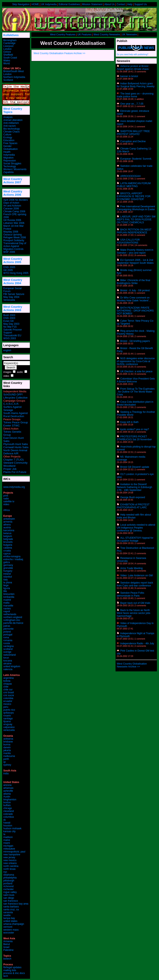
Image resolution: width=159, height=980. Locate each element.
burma (7, 745)
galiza (7, 562)
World (7, 63)
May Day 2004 (11, 297)
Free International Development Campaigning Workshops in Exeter (136, 208)
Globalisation (10, 149)
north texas (9, 869)
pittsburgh (9, 881)
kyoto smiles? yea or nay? (135, 429)
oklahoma (9, 875)
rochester (8, 889)
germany (8, 565)
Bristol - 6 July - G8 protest (135, 290)
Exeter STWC (11, 426)
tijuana (7, 721)
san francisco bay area (16, 904)
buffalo (7, 805)
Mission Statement (92, 4)
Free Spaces (10, 143)
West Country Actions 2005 (13, 260)
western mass (11, 930)
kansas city (9, 831)
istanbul (8, 577)
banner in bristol (129, 76)
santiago (8, 719)
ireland (7, 574)
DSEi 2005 (9, 267)
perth (6, 759)
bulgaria (8, 545)
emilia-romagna (12, 556)
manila (7, 753)
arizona (7, 785)
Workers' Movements (15, 169)
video (6, 376)
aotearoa (8, 739)
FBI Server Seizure (14, 294)
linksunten (9, 594)
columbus (9, 817)
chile (6, 687)
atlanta (7, 794)
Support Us (141, 4)
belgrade (8, 539)
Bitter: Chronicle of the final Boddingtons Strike (133, 282)
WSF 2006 (9, 252)
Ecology (8, 137)
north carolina (11, 866)
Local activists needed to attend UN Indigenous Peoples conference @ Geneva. (136, 528)
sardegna (8, 646)
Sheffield (8, 55)
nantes (7, 609)
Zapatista (8, 172)
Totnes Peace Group (16, 422)
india (6, 773)
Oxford (7, 52)
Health (7, 152)
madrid (7, 600)
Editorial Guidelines (69, 4)
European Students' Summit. (136, 159)
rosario (7, 716)
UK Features (84, 35)
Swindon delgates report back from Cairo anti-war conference (135, 584)
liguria (7, 588)
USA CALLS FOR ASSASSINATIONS (128, 241)
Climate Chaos (11, 132)
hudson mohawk (12, 828)
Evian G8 (8, 321)
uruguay (8, 724)
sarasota (8, 912)
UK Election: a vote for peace (136, 371)
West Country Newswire (107, 35)
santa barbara (11, 907)
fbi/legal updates (12, 967)
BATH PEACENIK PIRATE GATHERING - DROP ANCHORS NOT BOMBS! (135, 311)
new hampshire (12, 855)
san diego (9, 898)
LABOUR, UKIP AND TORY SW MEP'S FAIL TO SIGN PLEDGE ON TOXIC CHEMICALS (136, 220)
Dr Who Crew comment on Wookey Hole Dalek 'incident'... (134, 299)
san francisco (11, 901)
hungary (8, 571)
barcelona (9, 530)
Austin (7, 797)
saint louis (9, 895)
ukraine (7, 664)
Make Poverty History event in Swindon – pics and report (135, 251)
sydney (7, 765)
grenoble (8, 568)
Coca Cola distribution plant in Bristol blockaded (135, 403)
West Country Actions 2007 (13, 181)
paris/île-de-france (13, 623)
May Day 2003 (11, 324)
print (6, 496)
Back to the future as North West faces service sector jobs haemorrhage (134, 613)
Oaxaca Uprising (13, 235)
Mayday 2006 (11, 232)
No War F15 (10, 327)
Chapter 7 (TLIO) (13, 460)
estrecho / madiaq (13, 559)
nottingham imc (12, 620)
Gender (7, 146)
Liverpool (8, 46)
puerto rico (9, 710)
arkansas (8, 788)
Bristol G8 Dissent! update (135, 467)
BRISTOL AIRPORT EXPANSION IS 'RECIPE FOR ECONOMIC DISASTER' (134, 196)
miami (7, 843)
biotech (7, 959)
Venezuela (9, 300)
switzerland (10, 655)
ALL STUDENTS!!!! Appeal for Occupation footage (135, 539)
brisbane (8, 742)
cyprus (7, 554)
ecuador (8, 701)
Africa (7, 510)
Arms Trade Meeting (131, 568)
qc (5, 762)
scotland (8, 649)
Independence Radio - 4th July (137, 643)
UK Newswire (129, 35)
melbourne (9, 756)
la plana (8, 583)
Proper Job (10, 469)
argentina (8, 678)
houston (8, 826)
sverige (7, 652)
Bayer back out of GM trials (135, 603)
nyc (5, 872)
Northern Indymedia (14, 77)
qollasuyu (9, 713)
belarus (7, 533)
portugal (8, 635)
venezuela (9, 730)
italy (5, 580)
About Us (109, 4)
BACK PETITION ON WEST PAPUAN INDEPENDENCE (134, 231)
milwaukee (9, 849)
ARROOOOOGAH (130, 176)
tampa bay (9, 918)
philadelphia (10, 878)
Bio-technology (11, 129)
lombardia (9, 597)
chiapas (8, 684)
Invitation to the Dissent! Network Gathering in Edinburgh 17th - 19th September (134, 487)
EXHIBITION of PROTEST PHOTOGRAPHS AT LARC (133, 506)
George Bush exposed (133, 497)
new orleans (10, 863)
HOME (35, 4)
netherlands (10, 614)
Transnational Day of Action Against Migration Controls (15, 246)
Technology (10, 166)
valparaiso (9, 727)
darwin (7, 747)
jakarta (7, 750)
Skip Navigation (21, 4)
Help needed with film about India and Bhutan (134, 516)
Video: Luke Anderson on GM (137, 575)
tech (6, 976)
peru (6, 707)
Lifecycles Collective (15, 398)
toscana (8, 661)
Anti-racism (10, 126)
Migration (8, 158)
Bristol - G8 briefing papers (135, 341)
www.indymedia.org (14, 487)
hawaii (7, 823)
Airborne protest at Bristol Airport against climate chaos (133, 68)
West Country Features (63, 35)
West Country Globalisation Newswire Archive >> (132, 665)
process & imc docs (14, 973)
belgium (8, 536)
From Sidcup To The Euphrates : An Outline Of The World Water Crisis (136, 392)
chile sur (8, 690)
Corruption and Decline (133, 141)
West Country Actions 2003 (13, 308)
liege (6, 585)
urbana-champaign (14, 924)
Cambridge (9, 43)
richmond (8, 886)
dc (5, 820)
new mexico (10, 860)
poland (7, 632)
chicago (8, 808)
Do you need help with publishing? (132, 54)
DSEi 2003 (9, 318)
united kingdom (12, 666)
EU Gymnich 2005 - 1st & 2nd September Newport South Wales (135, 261)
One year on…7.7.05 (132, 104)
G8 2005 (8, 270)
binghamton (10, 800)
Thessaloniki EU (12, 335)
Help (130, 4)
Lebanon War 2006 (14, 223)
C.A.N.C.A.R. (11, 404)
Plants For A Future (15, 472)
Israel (6, 947)
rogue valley (10, 892)
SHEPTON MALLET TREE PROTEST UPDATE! (133, 133)
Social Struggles (12, 164)
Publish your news (136, 48)
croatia (7, 551)
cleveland (9, 811)
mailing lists (10, 970)
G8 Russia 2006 (12, 220)
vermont (8, 927)
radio (6, 499)
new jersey (9, 857)
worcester (9, 933)
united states (10, 921)
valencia (8, 669)
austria (7, 528)
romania (8, 640)
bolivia (7, 681)
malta (6, 603)
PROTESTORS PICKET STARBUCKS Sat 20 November (134, 438)
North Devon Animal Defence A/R (15, 452)
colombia (8, 698)
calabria (8, 548)
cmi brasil (9, 692)
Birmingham (10, 40)
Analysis (8, 117)
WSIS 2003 (10, 338)
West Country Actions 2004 (13, 282)
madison (8, 837)
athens (7, 525)
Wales (7, 61)
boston (7, 802)
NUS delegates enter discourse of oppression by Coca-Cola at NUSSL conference (136, 361)
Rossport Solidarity (14, 240)
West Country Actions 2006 (13, 193)
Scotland (8, 80)
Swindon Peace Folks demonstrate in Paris (130, 594)
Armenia (8, 941)
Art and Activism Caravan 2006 (12, 207)
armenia (8, 522)
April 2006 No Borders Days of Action (16, 201)
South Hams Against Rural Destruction (16, 415)
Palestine (8, 950)
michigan (8, 846)
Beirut (7, 944)
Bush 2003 (9, 315)
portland (8, 883)
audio (20, 372)
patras (7, 626)
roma (6, 637)
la (4, 834)
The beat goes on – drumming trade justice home (135, 95)
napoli (7, 611)
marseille (8, 606)
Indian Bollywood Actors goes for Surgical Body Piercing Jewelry (136, 85)
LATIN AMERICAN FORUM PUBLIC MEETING (134, 185)
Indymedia (9, 155)
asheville (8, 791)
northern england (13, 617)
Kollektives (11, 35)
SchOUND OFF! (13, 395)
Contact (121, 4)
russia (7, 643)
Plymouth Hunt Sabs (16, 444)
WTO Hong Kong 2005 (16, 273)
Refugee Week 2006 (15, 238)
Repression (10, 161)
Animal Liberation (13, 120)
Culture (7, 135)
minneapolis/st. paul (14, 852)
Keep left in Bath (129, 422)
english (7, 350)
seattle (7, 915)
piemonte (8, 629)
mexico (7, 704)
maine (7, 840)
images (7, 372)
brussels (8, 542)
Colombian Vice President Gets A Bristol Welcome (136, 380)
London (7, 49)
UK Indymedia (49, 4)
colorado (8, 814)
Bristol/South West (13, 71)
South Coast (10, 58)
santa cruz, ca (11, 910)
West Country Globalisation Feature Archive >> (59, 53)
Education (9, 140)
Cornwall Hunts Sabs (16, 447)
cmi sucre (9, 695)
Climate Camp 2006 (14, 211)
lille (5, 591)
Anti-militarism (11, 123)
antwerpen (9, 519)
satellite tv (9, 501)
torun (6, 658)
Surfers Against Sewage (12, 408)
